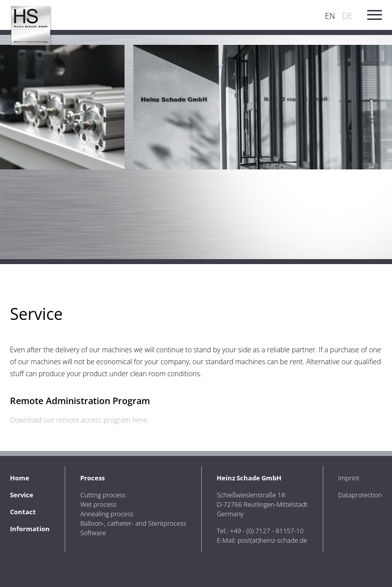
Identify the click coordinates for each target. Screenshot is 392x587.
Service (22, 495)
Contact (23, 512)
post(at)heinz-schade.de (272, 540)
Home (20, 478)
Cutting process (103, 495)
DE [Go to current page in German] (347, 16)
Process (92, 478)
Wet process (98, 504)
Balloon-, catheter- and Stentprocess (133, 523)
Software (93, 533)
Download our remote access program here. (79, 420)
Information (30, 529)
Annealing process (107, 514)
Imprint (349, 478)
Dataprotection (360, 495)
